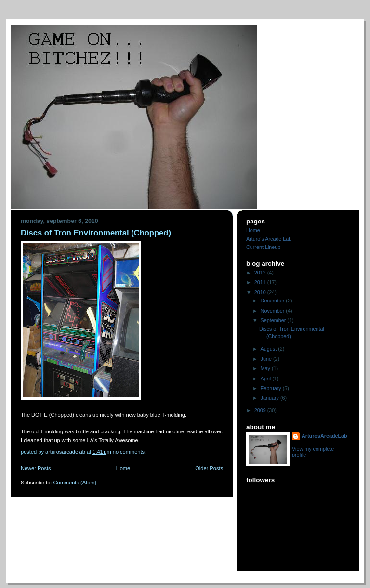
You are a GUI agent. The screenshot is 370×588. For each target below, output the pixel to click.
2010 (261, 292)
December (273, 301)
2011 (261, 282)
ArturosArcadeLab (324, 436)
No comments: (130, 452)
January (271, 398)
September (274, 320)
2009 (261, 410)
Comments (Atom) (75, 483)
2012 (261, 273)
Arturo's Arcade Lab (269, 239)
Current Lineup (263, 247)
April (267, 379)
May (266, 368)
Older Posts (209, 468)
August (270, 349)
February (272, 388)
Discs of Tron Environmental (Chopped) (96, 233)
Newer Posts (36, 468)
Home (123, 468)
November (273, 311)
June (267, 359)
